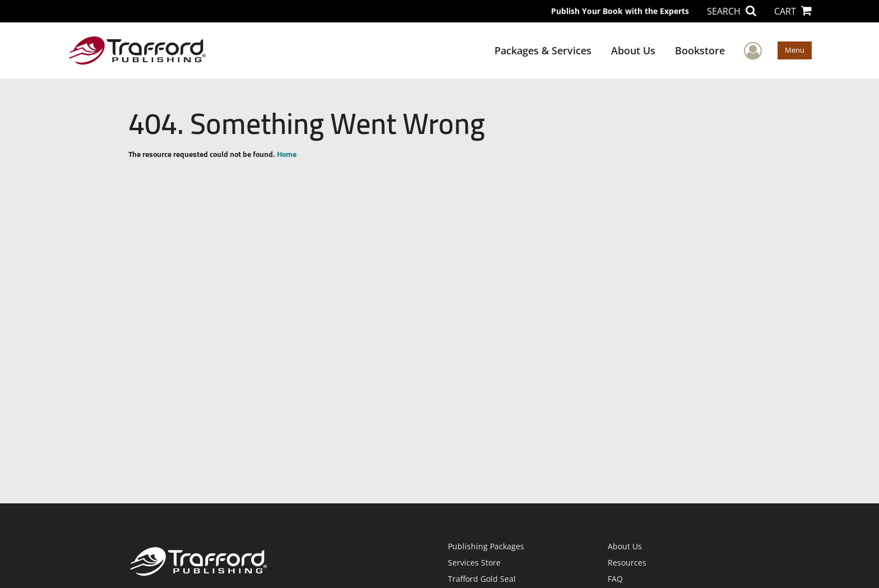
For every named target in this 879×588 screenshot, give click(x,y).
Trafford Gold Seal (482, 579)
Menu (795, 50)
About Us (633, 50)
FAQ (615, 579)
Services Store (474, 562)
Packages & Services (543, 50)
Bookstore (700, 50)
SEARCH (732, 11)
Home (287, 154)
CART (793, 11)
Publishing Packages (486, 546)
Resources (627, 562)
